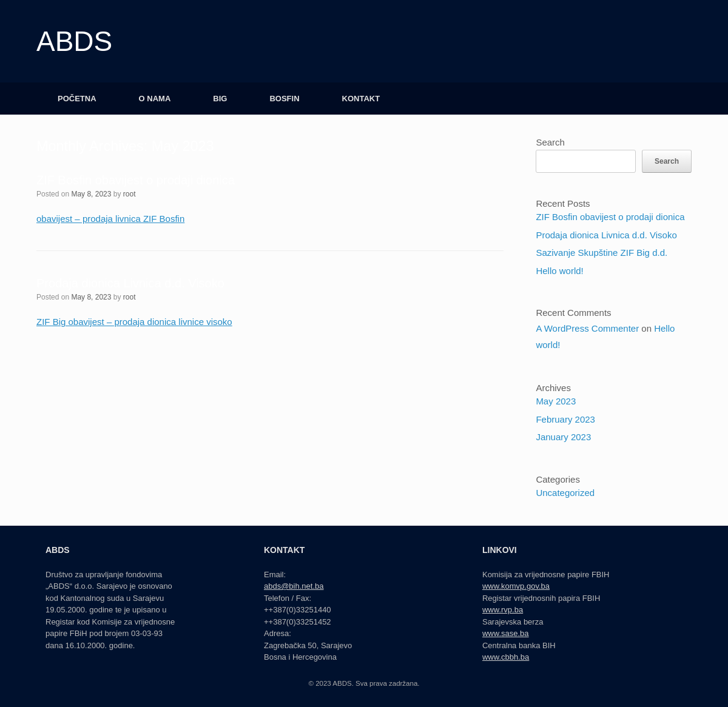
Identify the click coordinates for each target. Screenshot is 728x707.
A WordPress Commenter (587, 328)
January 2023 (563, 437)
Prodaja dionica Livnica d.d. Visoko (130, 283)
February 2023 (565, 419)
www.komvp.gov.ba (516, 586)
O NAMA (155, 99)
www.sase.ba (506, 633)
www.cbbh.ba (506, 657)
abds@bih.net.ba (294, 586)
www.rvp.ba (503, 610)
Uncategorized (565, 493)
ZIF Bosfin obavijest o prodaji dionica (136, 180)
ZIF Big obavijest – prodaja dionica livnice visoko (134, 322)
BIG (220, 99)
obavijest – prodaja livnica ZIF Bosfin (110, 219)
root (130, 194)
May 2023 (556, 401)
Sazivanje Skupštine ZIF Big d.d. (602, 253)
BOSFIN (284, 99)
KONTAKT (361, 99)
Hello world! (559, 271)
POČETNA (77, 99)
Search (550, 142)
